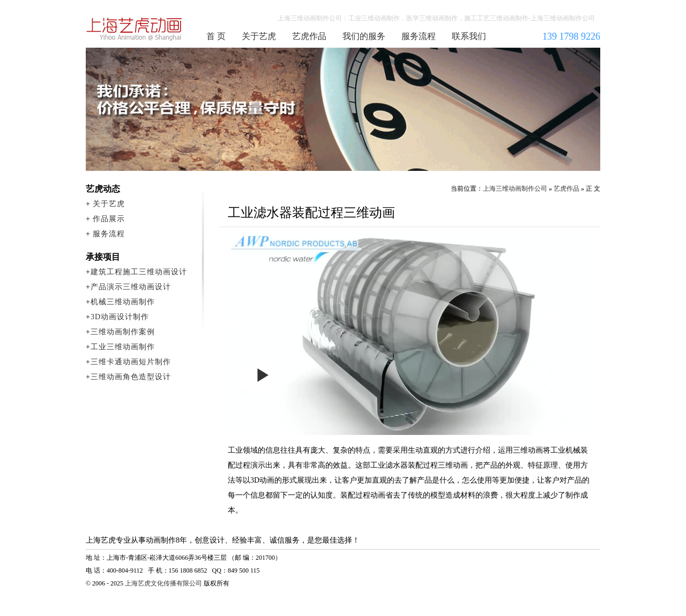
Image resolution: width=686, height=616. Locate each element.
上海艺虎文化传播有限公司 (163, 583)
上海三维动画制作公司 (135, 29)
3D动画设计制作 (120, 317)
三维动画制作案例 (123, 332)
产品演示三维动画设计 (131, 287)
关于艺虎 (259, 36)
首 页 (216, 36)
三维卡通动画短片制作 (131, 362)
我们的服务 (364, 36)
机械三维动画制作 (123, 302)
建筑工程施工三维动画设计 (139, 272)
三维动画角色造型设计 (131, 377)
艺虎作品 (309, 36)
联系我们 (469, 36)
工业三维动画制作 (123, 347)
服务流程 (419, 36)
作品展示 (109, 219)
